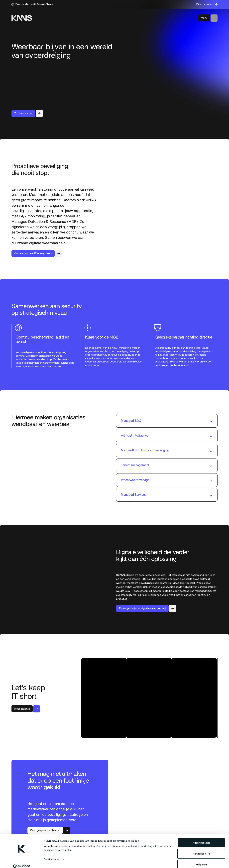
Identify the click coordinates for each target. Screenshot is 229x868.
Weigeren (201, 859)
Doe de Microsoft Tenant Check (32, 4)
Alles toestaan (201, 837)
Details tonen (52, 854)
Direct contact (207, 4)
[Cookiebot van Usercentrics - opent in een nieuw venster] (22, 862)
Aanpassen (201, 848)
